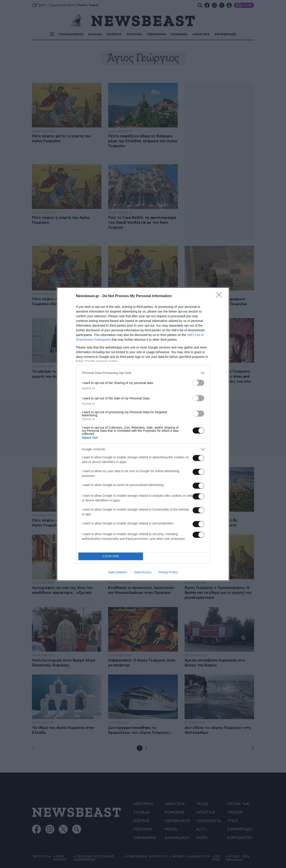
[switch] (198, 383)
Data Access (143, 572)
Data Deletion (118, 572)
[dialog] (143, 434)
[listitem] (143, 373)
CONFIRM (111, 556)
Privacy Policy (168, 572)
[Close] (220, 296)
